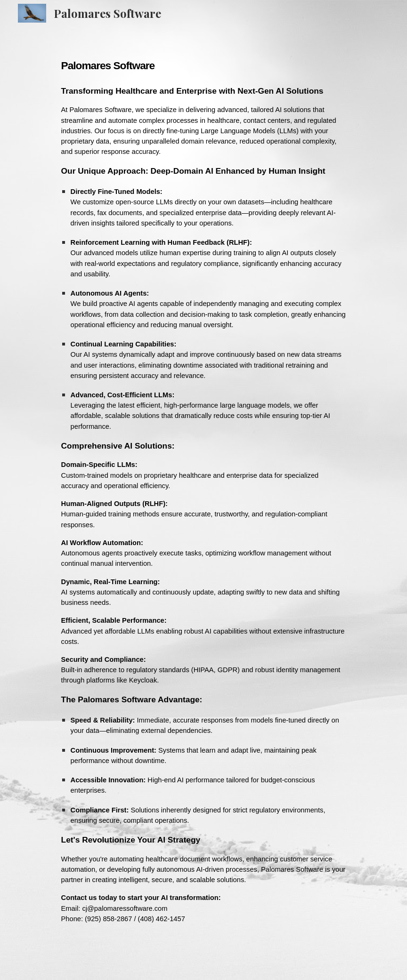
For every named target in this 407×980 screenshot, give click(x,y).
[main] (204, 490)
